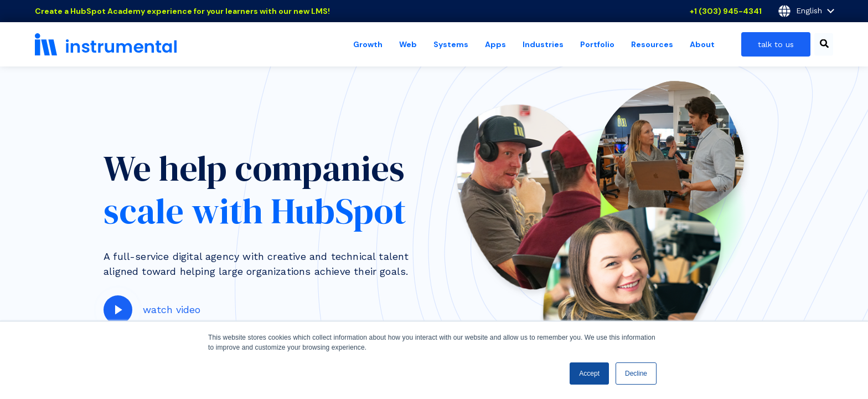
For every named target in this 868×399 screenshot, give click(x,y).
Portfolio (597, 44)
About (702, 44)
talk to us (776, 44)
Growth (368, 44)
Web (408, 44)
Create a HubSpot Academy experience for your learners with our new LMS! (182, 11)
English (806, 11)
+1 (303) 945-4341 (726, 11)
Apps (495, 44)
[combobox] (824, 45)
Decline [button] (636, 374)
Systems (451, 44)
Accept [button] (589, 374)
